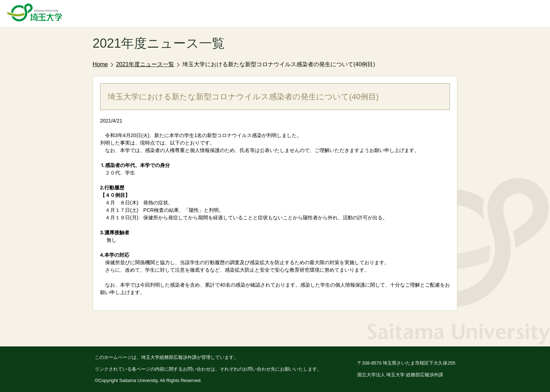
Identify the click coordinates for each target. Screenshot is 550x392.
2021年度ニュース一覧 (145, 64)
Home (100, 64)
